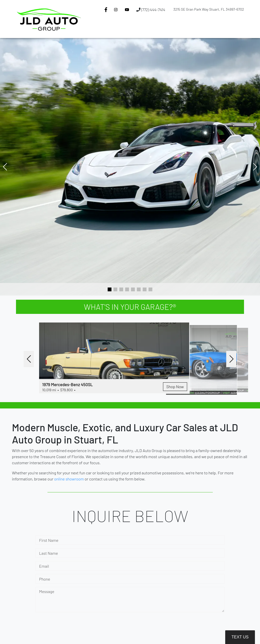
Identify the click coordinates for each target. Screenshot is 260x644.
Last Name (48, 554)
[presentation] (74, 629)
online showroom (69, 479)
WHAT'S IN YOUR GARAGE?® (130, 307)
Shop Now (151, 391)
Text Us (240, 637)
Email (44, 567)
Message (47, 592)
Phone (45, 579)
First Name (49, 541)
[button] (110, 29)
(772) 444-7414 (151, 10)
